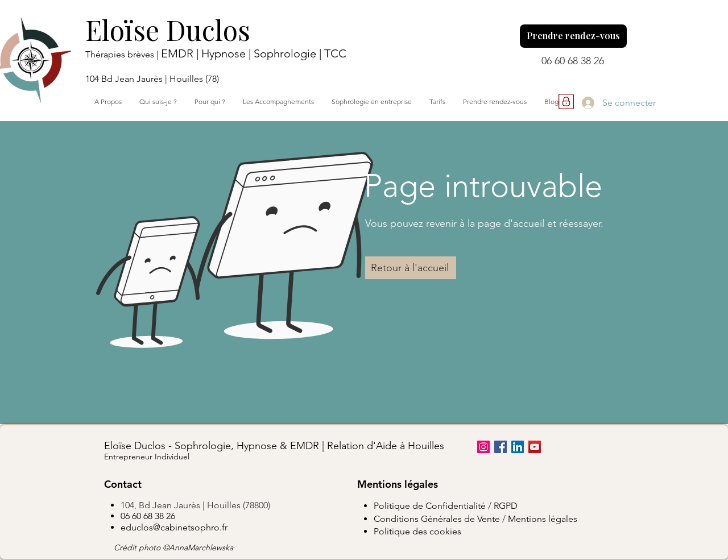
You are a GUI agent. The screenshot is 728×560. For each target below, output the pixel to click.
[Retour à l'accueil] (411, 268)
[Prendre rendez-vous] (573, 36)
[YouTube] (535, 447)
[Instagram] (483, 447)
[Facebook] (500, 447)
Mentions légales (543, 519)
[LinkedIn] (518, 447)
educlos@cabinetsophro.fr (174, 527)
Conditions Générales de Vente (437, 519)
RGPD (506, 506)
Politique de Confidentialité (430, 506)
